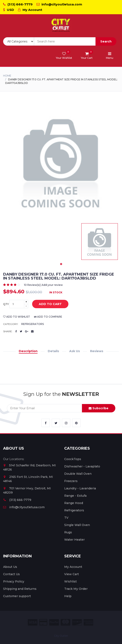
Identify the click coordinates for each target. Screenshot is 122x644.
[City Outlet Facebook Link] (46, 423)
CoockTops (73, 459)
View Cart (72, 574)
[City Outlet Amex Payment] (88, 622)
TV (66, 518)
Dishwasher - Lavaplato (82, 466)
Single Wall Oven (77, 525)
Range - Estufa (75, 496)
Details (53, 351)
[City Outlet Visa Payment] (33, 622)
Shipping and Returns (20, 589)
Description (28, 351)
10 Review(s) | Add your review (43, 285)
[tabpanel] (100, 242)
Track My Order (76, 589)
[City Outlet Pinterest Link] (76, 423)
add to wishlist (17, 317)
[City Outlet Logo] (61, 25)
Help (68, 596)
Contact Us (11, 574)
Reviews (97, 351)
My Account (30, 10)
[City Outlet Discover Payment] (77, 622)
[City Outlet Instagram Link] (66, 423)
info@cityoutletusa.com (59, 4)
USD (9, 10)
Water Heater (74, 540)
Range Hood (74, 503)
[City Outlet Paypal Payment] (54, 622)
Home (7, 76)
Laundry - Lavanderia (80, 488)
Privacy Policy (14, 581)
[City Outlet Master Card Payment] (65, 622)
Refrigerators (33, 324)
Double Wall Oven (78, 474)
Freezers (71, 481)
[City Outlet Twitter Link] (56, 423)
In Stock (56, 292)
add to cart (47, 304)
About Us (10, 567)
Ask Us (75, 351)
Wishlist (70, 581)
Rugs (68, 532)
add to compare (48, 317)
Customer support (17, 596)
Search (106, 41)
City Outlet (61, 636)
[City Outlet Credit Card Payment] (43, 622)
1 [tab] (61, 264)
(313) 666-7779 (18, 4)
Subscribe (99, 408)
